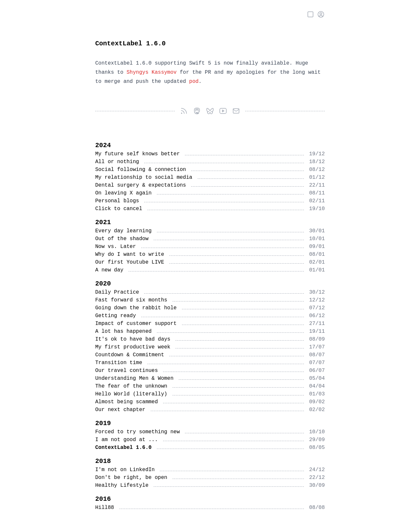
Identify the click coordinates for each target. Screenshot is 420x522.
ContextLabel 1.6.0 (130, 44)
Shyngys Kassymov (152, 72)
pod (194, 82)
